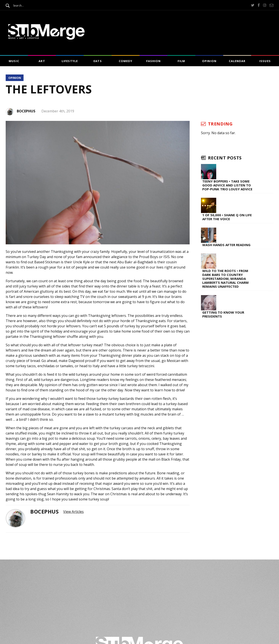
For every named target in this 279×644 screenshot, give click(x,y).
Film (181, 61)
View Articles (73, 512)
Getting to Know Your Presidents (223, 314)
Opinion (209, 61)
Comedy (126, 61)
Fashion (153, 61)
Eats (98, 61)
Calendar (237, 61)
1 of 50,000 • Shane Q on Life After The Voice (227, 217)
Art (42, 61)
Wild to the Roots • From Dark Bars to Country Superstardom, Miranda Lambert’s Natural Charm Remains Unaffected (225, 279)
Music (14, 61)
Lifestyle (70, 61)
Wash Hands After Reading (226, 245)
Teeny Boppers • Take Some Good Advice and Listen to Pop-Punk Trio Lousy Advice (227, 185)
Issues (265, 61)
